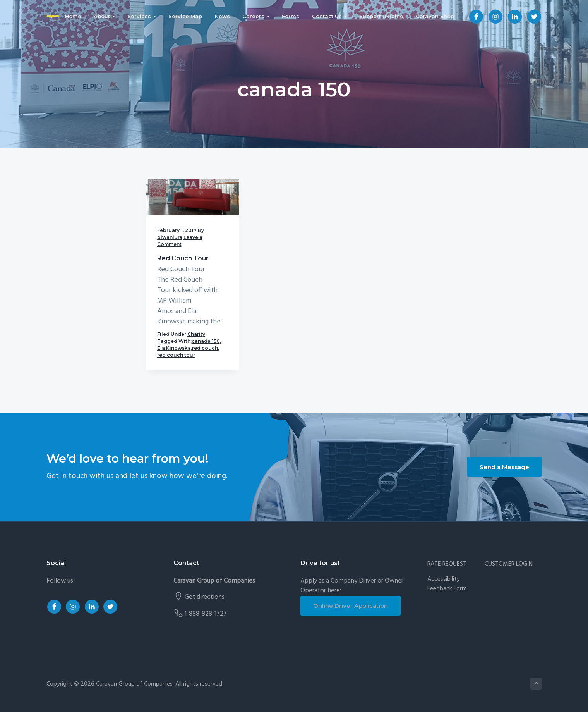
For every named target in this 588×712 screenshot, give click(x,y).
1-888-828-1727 (206, 614)
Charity (196, 334)
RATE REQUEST (447, 564)
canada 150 (206, 341)
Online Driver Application (351, 606)
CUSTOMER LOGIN (509, 564)
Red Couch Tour (183, 258)
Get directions (205, 597)
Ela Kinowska (174, 348)
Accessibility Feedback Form (447, 584)
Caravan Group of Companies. (135, 684)
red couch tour (176, 355)
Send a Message (504, 467)
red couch (205, 348)
